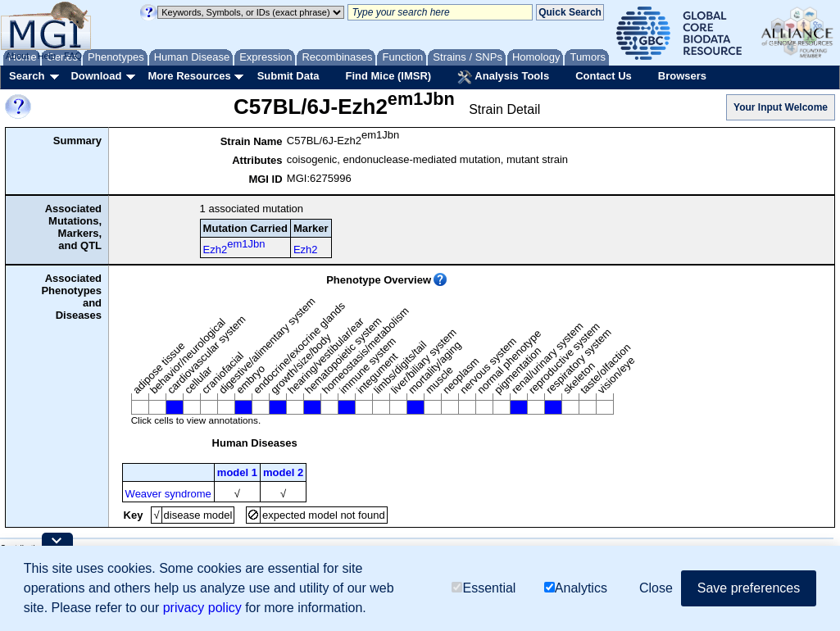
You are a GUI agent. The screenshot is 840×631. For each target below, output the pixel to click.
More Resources (189, 76)
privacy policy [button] (202, 608)
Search (27, 76)
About (18, 56)
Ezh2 (234, 247)
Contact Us (604, 76)
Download (96, 76)
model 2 (283, 472)
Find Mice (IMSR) (388, 76)
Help (46, 56)
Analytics (576, 589)
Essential (484, 589)
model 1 (237, 472)
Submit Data (288, 76)
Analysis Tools (503, 77)
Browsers (682, 76)
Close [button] (656, 589)
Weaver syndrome (168, 494)
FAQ (73, 56)
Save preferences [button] (749, 589)
